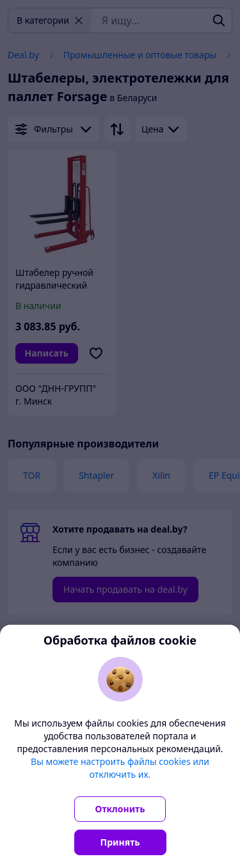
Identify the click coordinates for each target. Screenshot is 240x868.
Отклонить (120, 809)
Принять (120, 842)
